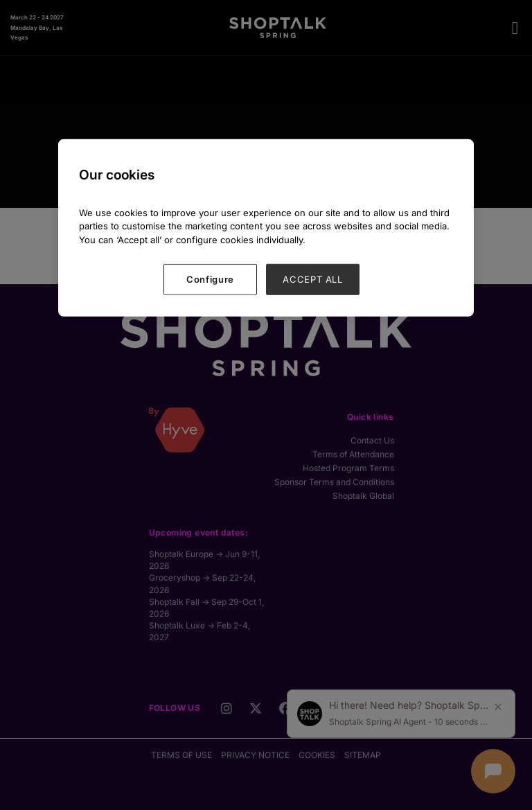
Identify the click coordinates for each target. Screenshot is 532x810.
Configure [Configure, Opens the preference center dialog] (210, 279)
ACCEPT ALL (313, 279)
